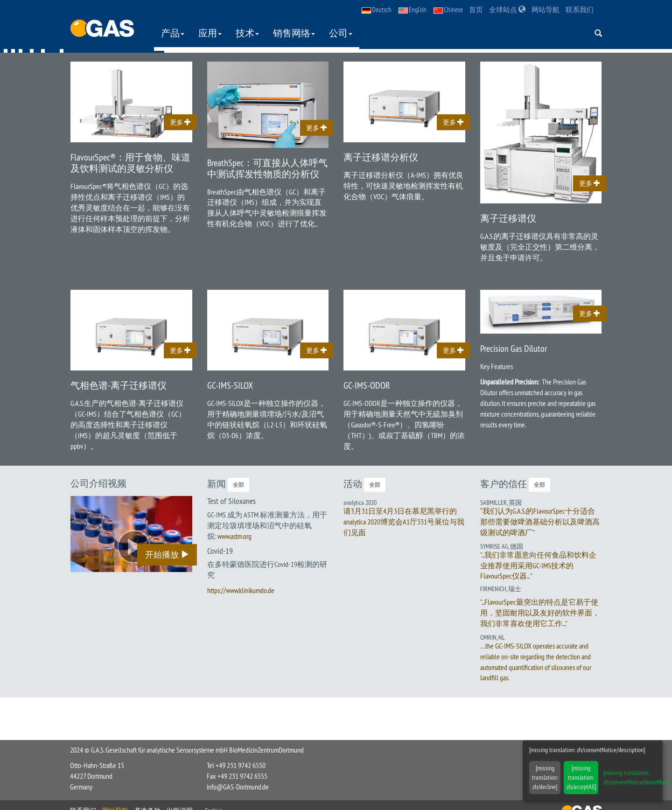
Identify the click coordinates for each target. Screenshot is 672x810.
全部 (238, 485)
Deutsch (377, 10)
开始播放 (167, 555)
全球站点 (507, 10)
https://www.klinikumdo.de (241, 591)
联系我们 (580, 10)
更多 (180, 123)
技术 (248, 33)
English (413, 10)
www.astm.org (234, 536)
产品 (173, 33)
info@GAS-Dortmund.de (238, 787)
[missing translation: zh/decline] (545, 777)
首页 (476, 10)
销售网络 (294, 33)
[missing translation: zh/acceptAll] (581, 777)
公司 (341, 33)
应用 (210, 33)
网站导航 (546, 10)
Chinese (448, 10)
